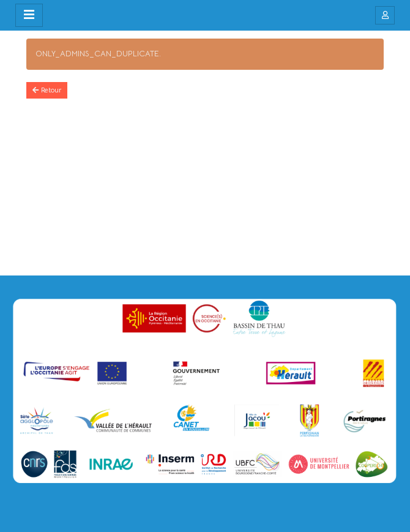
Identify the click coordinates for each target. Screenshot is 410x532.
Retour (47, 90)
